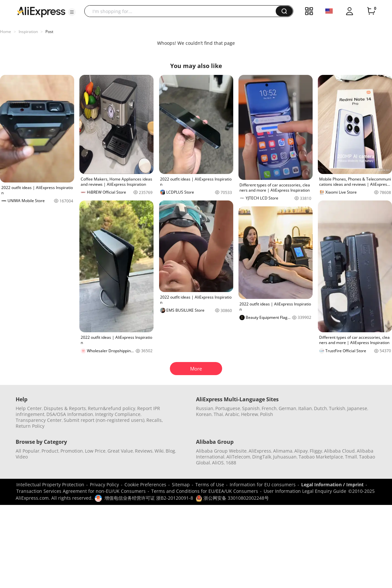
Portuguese (228, 408)
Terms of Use (210, 484)
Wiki (159, 451)
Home (6, 32)
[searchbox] (182, 11)
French (269, 408)
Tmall (351, 457)
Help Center (29, 408)
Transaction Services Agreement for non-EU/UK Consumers (81, 491)
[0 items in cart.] (371, 11)
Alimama (283, 451)
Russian (205, 408)
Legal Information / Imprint (332, 484)
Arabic (232, 414)
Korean (204, 414)
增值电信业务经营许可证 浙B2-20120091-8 (149, 498)
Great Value (120, 451)
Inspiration (28, 32)
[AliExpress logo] (41, 11)
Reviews (144, 451)
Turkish (337, 408)
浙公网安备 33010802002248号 (232, 498)
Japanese (357, 408)
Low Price (95, 451)
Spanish (251, 408)
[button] (72, 12)
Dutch (320, 408)
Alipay (301, 451)
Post (49, 32)
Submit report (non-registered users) (104, 420)
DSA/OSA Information (70, 414)
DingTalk (262, 457)
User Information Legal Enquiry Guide (305, 491)
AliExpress (260, 451)
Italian (305, 408)
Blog (170, 451)
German (287, 408)
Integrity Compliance (118, 414)
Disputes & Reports (65, 408)
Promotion (72, 451)
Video (22, 457)
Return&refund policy (112, 408)
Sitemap (181, 484)
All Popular (28, 451)
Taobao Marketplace (321, 457)
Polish (267, 414)
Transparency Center (39, 420)
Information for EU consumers (263, 484)
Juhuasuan (285, 457)
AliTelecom (238, 457)
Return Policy (30, 426)
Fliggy (316, 451)
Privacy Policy (104, 484)
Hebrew (250, 414)
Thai (218, 414)
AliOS (218, 463)
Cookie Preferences (145, 484)
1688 (231, 463)
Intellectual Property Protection (50, 484)
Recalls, (155, 420)
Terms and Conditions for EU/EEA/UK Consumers (205, 491)
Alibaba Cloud (339, 451)
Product (50, 451)
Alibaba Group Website (221, 451)
